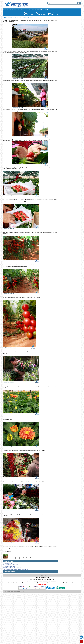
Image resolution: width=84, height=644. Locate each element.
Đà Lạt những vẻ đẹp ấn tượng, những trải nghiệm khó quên (16, 569)
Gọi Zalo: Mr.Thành (50, 14)
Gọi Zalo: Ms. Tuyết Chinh (37, 14)
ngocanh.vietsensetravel (28, 14)
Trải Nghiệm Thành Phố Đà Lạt (10, 566)
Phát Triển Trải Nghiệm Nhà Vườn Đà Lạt (13, 568)
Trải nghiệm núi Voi (8, 563)
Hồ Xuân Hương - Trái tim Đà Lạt (11, 565)
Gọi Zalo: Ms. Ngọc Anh (25, 14)
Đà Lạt (19, 51)
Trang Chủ (19, 4)
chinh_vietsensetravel (39, 14)
